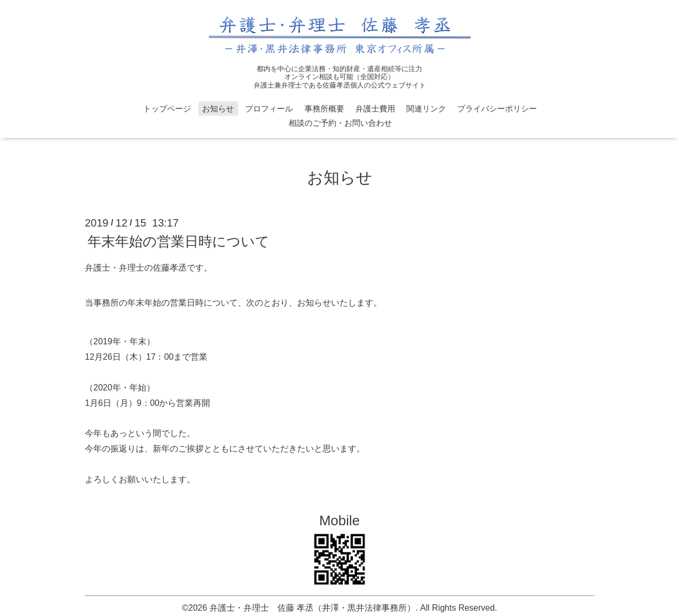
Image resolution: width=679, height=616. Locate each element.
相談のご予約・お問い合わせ (340, 123)
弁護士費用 (375, 109)
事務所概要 (324, 109)
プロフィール (269, 109)
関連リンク (426, 109)
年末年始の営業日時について (179, 241)
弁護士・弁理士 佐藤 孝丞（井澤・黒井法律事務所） (312, 608)
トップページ (167, 109)
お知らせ (218, 109)
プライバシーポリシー (497, 109)
